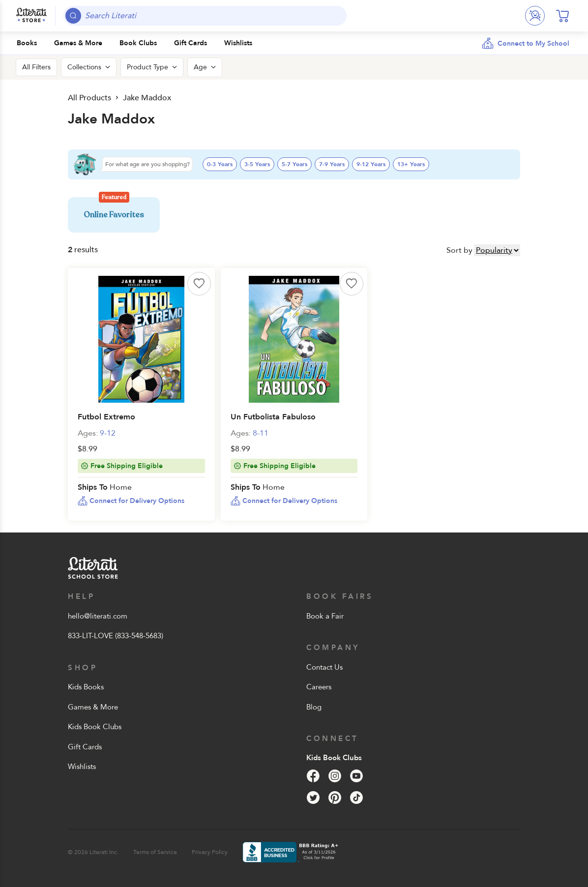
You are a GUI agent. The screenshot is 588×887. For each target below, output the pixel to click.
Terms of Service (155, 852)
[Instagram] (335, 776)
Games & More (93, 707)
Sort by (459, 250)
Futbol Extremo (106, 417)
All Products (89, 98)
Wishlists (82, 767)
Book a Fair (325, 616)
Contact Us (324, 667)
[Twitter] (313, 798)
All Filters (36, 67)
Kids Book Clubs (95, 727)
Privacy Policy (210, 852)
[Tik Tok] (356, 798)
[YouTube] (356, 776)
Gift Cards (85, 747)
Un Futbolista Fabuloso (273, 417)
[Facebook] (313, 776)
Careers (319, 687)
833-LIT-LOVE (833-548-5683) (116, 636)
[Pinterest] (335, 798)
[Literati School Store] (31, 16)
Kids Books (86, 687)
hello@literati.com (98, 616)
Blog (314, 707)
